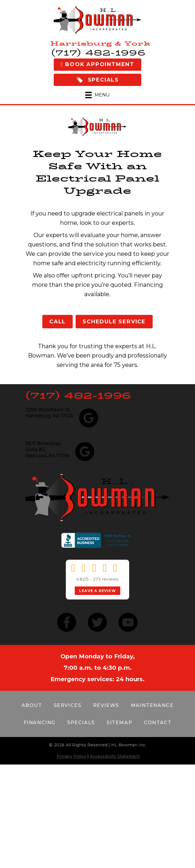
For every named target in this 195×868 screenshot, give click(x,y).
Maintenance (152, 705)
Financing (40, 723)
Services (68, 705)
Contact (158, 723)
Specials (81, 723)
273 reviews (106, 579)
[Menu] (97, 95)
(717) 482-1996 (78, 396)
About (32, 705)
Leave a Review (97, 591)
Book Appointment (97, 64)
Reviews (106, 705)
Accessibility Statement (115, 756)
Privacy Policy (71, 756)
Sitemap (119, 723)
